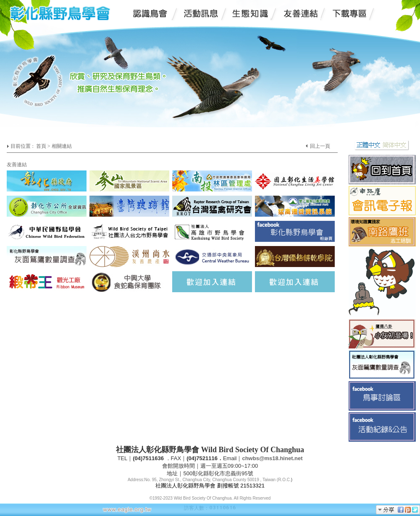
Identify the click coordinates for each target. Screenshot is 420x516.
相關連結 (62, 146)
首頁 (41, 146)
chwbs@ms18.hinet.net (272, 458)
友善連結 (17, 165)
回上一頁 (320, 146)
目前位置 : (22, 146)
